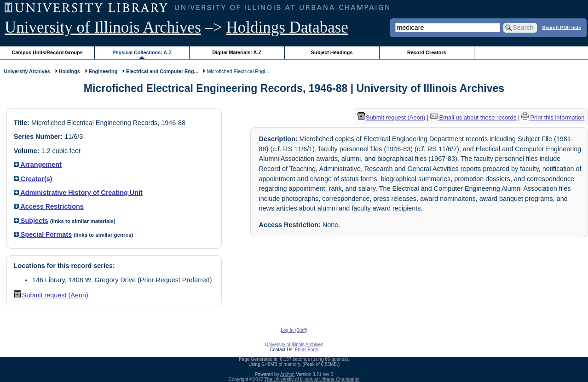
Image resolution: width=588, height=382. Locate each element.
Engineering (103, 71)
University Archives (27, 71)
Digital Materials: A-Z (237, 52)
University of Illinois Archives (103, 27)
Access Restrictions (49, 206)
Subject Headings (332, 52)
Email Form (307, 350)
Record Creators (427, 52)
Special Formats (43, 234)
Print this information (553, 117)
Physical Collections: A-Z (142, 52)
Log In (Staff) (294, 330)
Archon (288, 374)
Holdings (69, 71)
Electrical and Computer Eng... (162, 71)
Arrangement (38, 165)
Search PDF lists (562, 27)
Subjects (31, 221)
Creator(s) (33, 179)
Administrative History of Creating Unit (78, 193)
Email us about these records (473, 117)
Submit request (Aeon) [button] (51, 295)
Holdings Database (287, 27)
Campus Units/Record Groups (47, 52)
